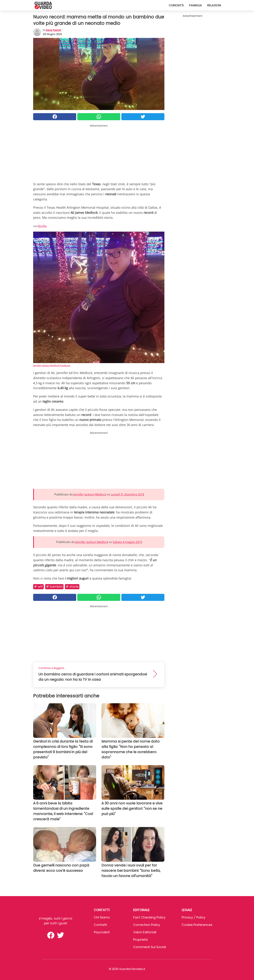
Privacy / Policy (193, 917)
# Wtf (38, 587)
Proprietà (140, 940)
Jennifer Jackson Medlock (90, 494)
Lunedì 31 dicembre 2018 (127, 494)
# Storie (72, 587)
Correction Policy (147, 925)
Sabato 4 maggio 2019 (127, 542)
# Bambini (54, 587)
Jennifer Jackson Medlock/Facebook (52, 365)
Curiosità (176, 5)
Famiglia (195, 5)
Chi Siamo (102, 917)
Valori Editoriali (145, 932)
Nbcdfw (42, 226)
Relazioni (214, 5)
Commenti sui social (149, 947)
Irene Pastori (53, 30)
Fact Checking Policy (149, 917)
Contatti (100, 925)
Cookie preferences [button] (197, 925)
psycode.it (102, 932)
